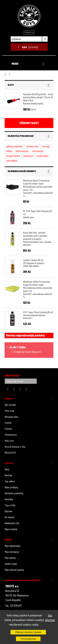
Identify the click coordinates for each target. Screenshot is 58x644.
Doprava (8, 511)
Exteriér (8, 429)
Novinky (8, 475)
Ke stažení (10, 517)
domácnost (28, 156)
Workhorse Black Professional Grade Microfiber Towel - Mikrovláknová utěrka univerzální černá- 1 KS (38, 185)
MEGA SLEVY (10, 453)
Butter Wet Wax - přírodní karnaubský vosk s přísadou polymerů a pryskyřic (35, 236)
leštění (9, 151)
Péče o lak (9, 411)
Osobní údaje (11, 564)
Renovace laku (11, 417)
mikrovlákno (12, 161)
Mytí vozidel (10, 405)
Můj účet (8, 540)
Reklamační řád (12, 523)
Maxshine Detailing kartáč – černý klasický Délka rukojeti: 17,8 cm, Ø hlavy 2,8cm (38, 97)
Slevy (11, 85)
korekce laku (42, 156)
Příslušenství (11, 435)
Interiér (8, 423)
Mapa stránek (11, 529)
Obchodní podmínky (14, 493)
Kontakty (9, 499)
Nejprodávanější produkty (22, 171)
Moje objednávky (12, 546)
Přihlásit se (29, 32)
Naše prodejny (11, 487)
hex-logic (46, 146)
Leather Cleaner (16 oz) (33, 260)
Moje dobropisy (12, 552)
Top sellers (10, 481)
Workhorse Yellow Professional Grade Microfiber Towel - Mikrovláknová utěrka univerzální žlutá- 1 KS (38, 286)
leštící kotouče (22, 151)
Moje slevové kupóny (14, 570)
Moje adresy (10, 558)
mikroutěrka (38, 151)
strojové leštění (13, 156)
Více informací (50, 617)
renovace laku (32, 146)
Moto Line (9, 441)
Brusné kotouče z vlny (15, 447)
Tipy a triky (10, 505)
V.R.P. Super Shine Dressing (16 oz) (38, 312)
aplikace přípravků (14, 146)
